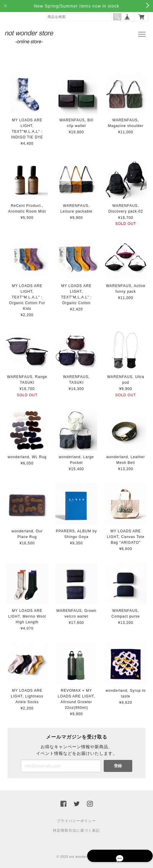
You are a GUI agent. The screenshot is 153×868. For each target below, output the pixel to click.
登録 (118, 764)
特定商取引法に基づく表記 (76, 829)
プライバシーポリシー (76, 819)
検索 (117, 17)
